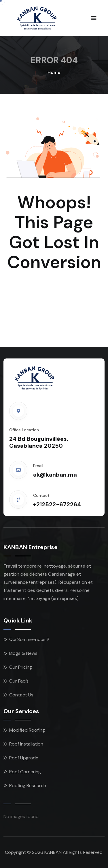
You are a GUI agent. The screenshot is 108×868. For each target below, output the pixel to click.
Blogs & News (23, 653)
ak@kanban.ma (55, 475)
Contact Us (21, 695)
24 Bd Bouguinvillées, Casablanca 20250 (39, 442)
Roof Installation (26, 744)
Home (54, 72)
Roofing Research (28, 786)
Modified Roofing (27, 730)
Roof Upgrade (24, 758)
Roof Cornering (25, 772)
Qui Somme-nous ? (29, 639)
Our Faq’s (19, 681)
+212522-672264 (57, 504)
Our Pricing (21, 667)
